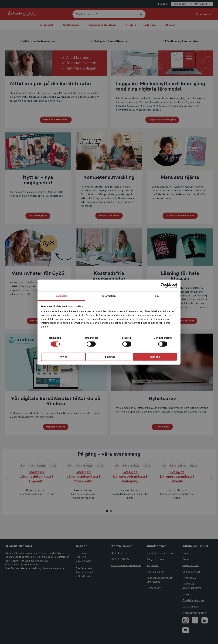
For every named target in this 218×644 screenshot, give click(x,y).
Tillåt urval (109, 357)
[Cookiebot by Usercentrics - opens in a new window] (163, 285)
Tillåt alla (155, 357)
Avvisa (63, 357)
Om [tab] (157, 296)
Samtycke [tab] (61, 296)
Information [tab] (109, 296)
